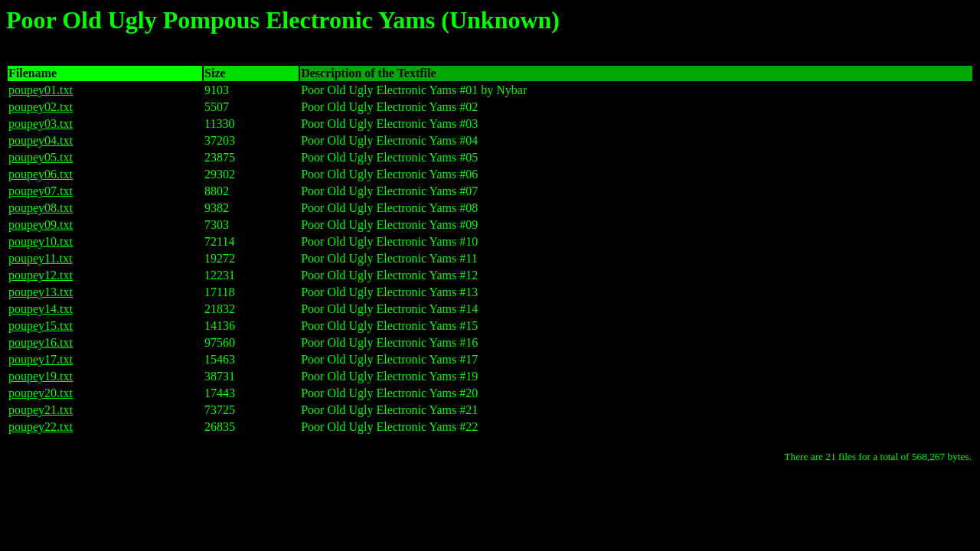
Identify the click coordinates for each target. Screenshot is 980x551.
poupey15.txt (41, 326)
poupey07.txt (41, 191)
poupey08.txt (41, 208)
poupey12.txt (41, 275)
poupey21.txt (41, 410)
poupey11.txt (40, 258)
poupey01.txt (41, 90)
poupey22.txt (41, 427)
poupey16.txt (41, 342)
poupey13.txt (41, 292)
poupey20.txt (41, 393)
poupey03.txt (41, 124)
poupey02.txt (41, 107)
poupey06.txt (41, 174)
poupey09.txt (41, 225)
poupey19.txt (41, 376)
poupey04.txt (41, 140)
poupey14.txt (41, 309)
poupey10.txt (41, 241)
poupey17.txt (41, 359)
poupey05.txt (41, 157)
